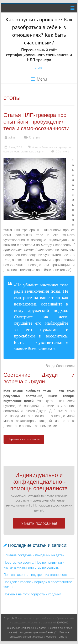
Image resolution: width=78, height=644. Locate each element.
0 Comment (60, 152)
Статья (34, 137)
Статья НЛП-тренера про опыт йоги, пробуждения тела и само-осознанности (37, 122)
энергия (40, 152)
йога (35, 147)
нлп (51, 147)
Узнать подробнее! (39, 523)
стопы (39, 67)
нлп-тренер (61, 147)
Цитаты (63, 637)
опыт (71, 147)
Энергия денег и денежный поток (26, 628)
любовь (43, 147)
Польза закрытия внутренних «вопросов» (36, 575)
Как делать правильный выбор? (38, 632)
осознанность (12, 152)
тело (32, 152)
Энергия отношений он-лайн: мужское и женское (39, 635)
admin (13, 137)
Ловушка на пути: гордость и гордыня (33, 594)
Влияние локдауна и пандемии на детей (34, 555)
